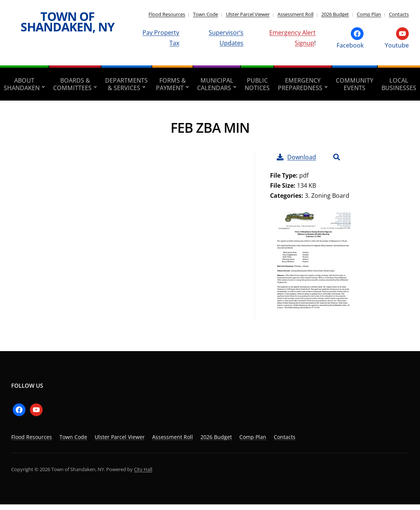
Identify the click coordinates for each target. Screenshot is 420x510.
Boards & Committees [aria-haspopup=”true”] (72, 84)
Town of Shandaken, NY (68, 21)
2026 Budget (335, 14)
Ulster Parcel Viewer (248, 14)
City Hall (143, 469)
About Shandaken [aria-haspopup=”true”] (22, 84)
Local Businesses (399, 84)
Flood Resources (167, 14)
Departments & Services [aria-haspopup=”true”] (126, 84)
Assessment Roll (295, 14)
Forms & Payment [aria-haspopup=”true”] (171, 84)
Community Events (355, 84)
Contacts (399, 14)
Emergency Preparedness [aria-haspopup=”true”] (300, 84)
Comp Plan (369, 14)
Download (296, 157)
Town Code (206, 14)
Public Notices (257, 84)
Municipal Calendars (215, 84)
